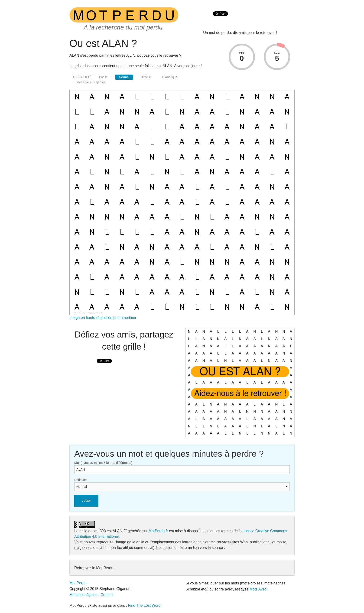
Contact (107, 595)
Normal (124, 77)
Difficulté (80, 480)
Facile (103, 77)
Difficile (146, 77)
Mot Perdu (78, 583)
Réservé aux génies (91, 82)
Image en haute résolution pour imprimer (103, 318)
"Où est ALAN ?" (113, 531)
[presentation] (220, 19)
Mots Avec (258, 589)
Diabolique (170, 77)
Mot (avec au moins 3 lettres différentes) (103, 463)
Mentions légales (83, 595)
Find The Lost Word (144, 605)
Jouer (86, 500)
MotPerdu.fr (158, 531)
